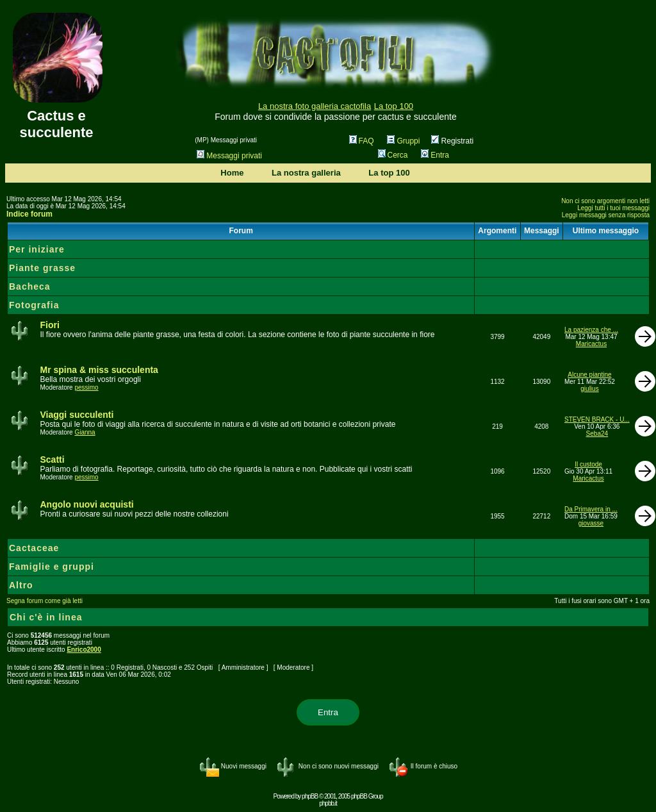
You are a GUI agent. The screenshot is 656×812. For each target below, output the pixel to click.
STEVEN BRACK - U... (597, 419)
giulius (589, 389)
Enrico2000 (84, 650)
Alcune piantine (589, 375)
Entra (435, 155)
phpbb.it (328, 803)
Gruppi (403, 141)
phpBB (310, 796)
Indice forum (29, 214)
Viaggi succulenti (77, 415)
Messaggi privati (229, 156)
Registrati (452, 141)
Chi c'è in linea (46, 617)
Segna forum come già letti (45, 601)
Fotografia (34, 305)
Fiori (49, 325)
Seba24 (597, 434)
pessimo (86, 387)
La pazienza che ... (591, 330)
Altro (21, 585)
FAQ (362, 141)
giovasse (591, 523)
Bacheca (30, 286)
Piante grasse (42, 268)
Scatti (52, 460)
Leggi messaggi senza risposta (606, 215)
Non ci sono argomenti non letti (605, 201)
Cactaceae (34, 548)
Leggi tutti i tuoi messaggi (613, 208)
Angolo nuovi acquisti (86, 504)
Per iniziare (37, 249)
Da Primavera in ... (591, 509)
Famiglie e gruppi (52, 567)
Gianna (85, 432)
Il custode (588, 464)
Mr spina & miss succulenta (99, 370)
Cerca (393, 155)
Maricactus (591, 344)
